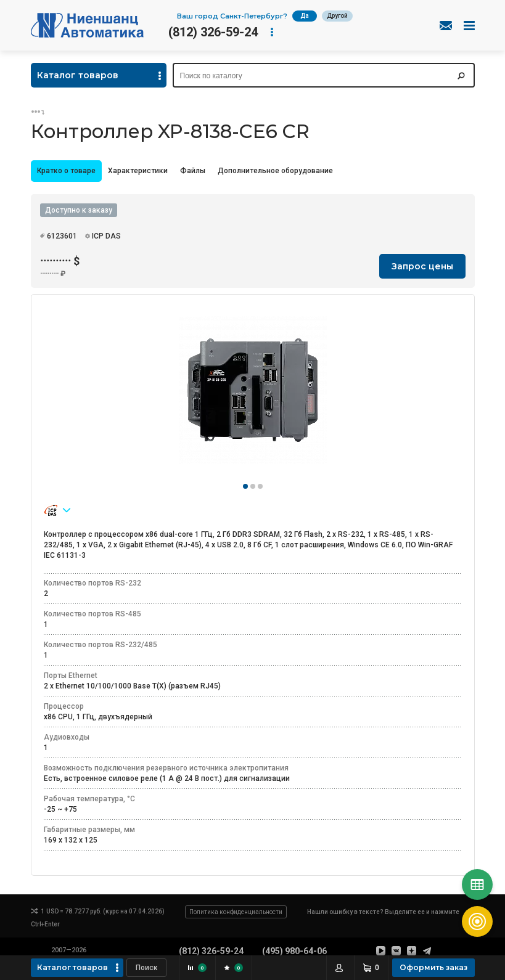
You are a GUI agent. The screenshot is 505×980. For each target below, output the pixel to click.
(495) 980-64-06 (294, 951)
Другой (337, 16)
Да (305, 16)
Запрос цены (422, 266)
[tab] (66, 171)
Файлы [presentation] (193, 171)
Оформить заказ (433, 967)
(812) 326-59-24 (213, 32)
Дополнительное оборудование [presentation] (275, 171)
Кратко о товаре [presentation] (66, 171)
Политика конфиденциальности (236, 912)
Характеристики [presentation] (138, 171)
